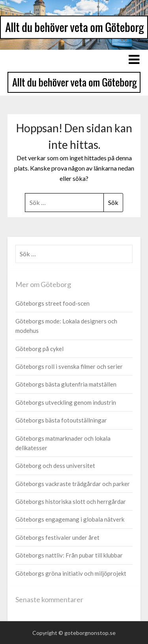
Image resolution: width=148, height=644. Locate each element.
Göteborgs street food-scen (52, 303)
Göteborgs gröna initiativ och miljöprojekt (71, 573)
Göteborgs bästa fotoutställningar (61, 420)
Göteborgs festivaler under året (57, 537)
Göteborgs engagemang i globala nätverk (70, 519)
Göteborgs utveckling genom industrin (66, 402)
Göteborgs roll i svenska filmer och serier (69, 366)
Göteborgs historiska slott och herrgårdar (71, 501)
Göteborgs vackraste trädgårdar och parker (73, 484)
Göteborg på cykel (39, 349)
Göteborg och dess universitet (55, 466)
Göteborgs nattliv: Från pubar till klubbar (69, 555)
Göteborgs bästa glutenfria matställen (66, 384)
